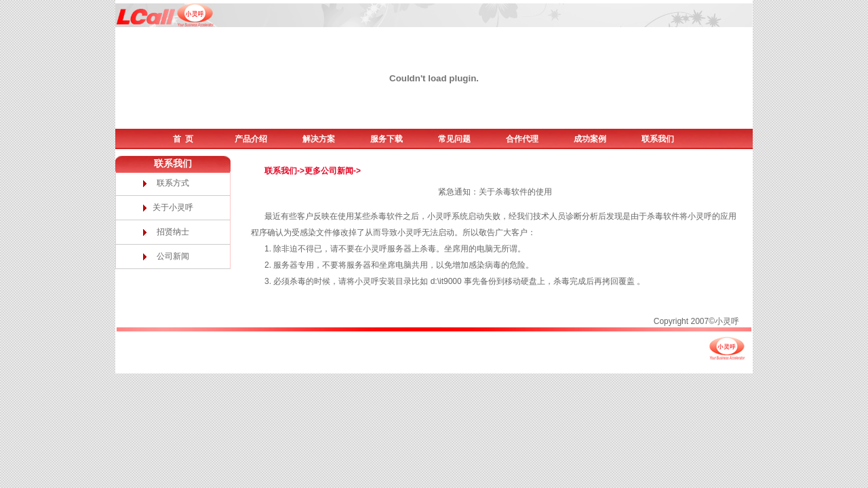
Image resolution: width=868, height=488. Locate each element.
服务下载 (387, 139)
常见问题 (454, 139)
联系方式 (173, 183)
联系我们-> (284, 171)
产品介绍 (251, 139)
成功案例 (590, 139)
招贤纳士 (173, 232)
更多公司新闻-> (333, 171)
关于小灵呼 (173, 207)
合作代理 (522, 139)
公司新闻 (173, 256)
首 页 (183, 139)
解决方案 (319, 139)
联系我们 (658, 139)
